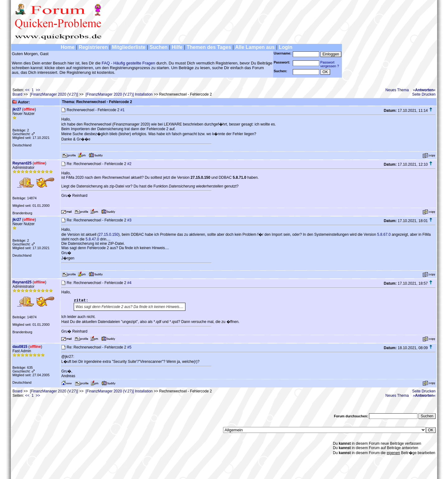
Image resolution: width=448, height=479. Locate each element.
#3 (129, 220)
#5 (129, 347)
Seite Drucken (424, 94)
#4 (129, 283)
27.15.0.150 (108, 235)
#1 (122, 110)
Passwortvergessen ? (330, 64)
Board (17, 94)
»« (424, 90)
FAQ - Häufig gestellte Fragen (128, 63)
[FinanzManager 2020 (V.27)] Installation (119, 94)
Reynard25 (22, 163)
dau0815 (20, 347)
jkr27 (17, 109)
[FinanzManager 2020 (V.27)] (54, 94)
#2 (129, 164)
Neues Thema (397, 90)
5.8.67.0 (384, 235)
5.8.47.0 (92, 239)
